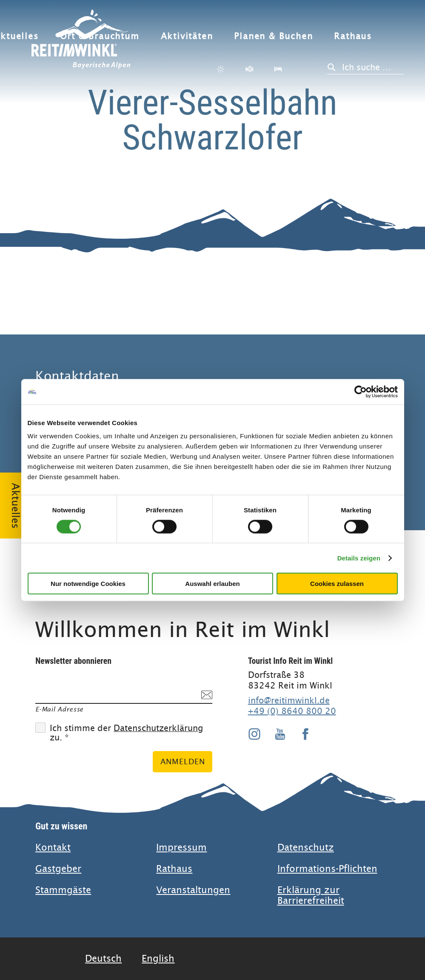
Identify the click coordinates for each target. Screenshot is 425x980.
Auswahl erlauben (212, 584)
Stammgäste (63, 890)
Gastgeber (58, 869)
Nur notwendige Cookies (88, 584)
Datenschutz (306, 847)
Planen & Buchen (273, 36)
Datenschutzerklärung (158, 728)
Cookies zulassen (337, 584)
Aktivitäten (187, 36)
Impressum (181, 847)
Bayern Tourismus (347, 943)
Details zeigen (359, 558)
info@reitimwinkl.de (289, 700)
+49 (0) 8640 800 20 (292, 711)
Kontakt (53, 847)
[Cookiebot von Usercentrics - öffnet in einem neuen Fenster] (361, 391)
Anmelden (183, 761)
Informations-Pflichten (327, 869)
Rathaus (353, 36)
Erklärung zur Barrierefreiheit (311, 895)
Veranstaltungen (193, 890)
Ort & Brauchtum (100, 36)
